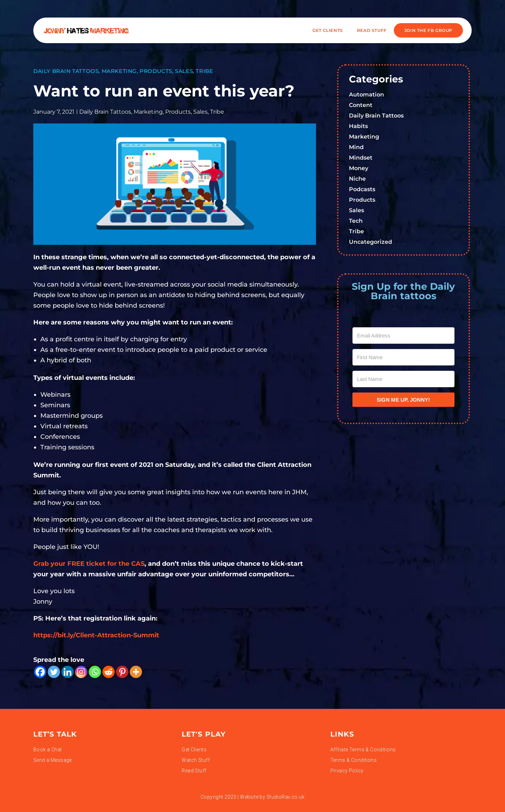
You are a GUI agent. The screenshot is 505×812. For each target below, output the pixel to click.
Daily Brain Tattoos (66, 71)
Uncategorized (371, 242)
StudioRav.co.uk (285, 797)
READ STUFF (372, 30)
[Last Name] (404, 379)
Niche (357, 179)
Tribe (204, 71)
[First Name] (404, 357)
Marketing (119, 71)
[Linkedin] (68, 672)
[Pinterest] (122, 672)
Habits (358, 126)
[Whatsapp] (95, 672)
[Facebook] (40, 672)
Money (359, 168)
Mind (356, 147)
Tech (356, 221)
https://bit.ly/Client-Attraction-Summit (96, 635)
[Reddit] (109, 672)
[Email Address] (404, 335)
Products (156, 71)
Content (361, 105)
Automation (366, 95)
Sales (184, 71)
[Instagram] (81, 672)
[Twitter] (54, 672)
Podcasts (362, 189)
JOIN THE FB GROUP (428, 30)
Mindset (361, 158)
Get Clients (328, 30)
